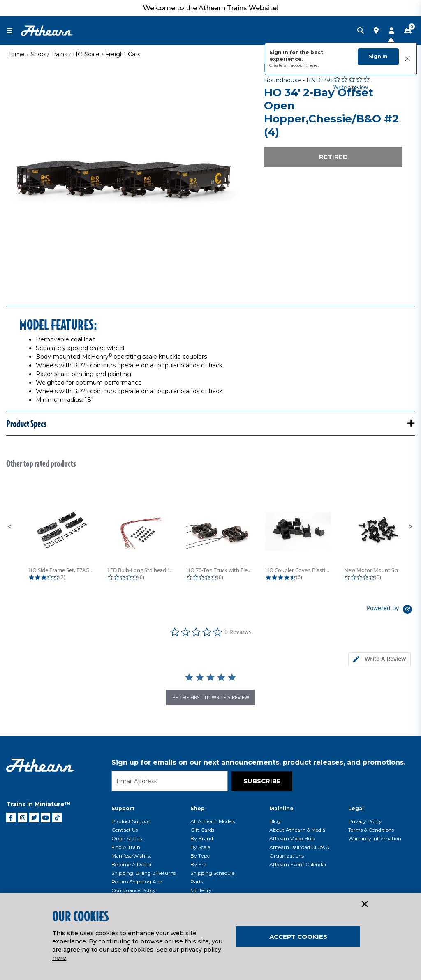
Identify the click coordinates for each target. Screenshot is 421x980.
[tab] (379, 659)
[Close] (364, 904)
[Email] (170, 781)
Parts (197, 882)
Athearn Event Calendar (298, 864)
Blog (275, 821)
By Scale (200, 847)
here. (313, 65)
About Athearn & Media (297, 830)
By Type (200, 856)
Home (15, 54)
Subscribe (262, 781)
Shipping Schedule (212, 873)
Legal (356, 808)
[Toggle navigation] (14, 31)
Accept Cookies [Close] (298, 937)
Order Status (127, 838)
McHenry (201, 890)
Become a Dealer (132, 864)
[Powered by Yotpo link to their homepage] (391, 610)
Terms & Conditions (371, 830)
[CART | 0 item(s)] (408, 31)
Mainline (281, 808)
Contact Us (125, 830)
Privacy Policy (365, 821)
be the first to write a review (211, 698)
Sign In (378, 56)
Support (123, 808)
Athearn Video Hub (292, 838)
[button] (10, 527)
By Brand (202, 838)
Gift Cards (202, 830)
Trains (59, 54)
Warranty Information (375, 838)
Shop (38, 54)
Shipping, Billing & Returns (143, 873)
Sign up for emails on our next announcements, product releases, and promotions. (258, 762)
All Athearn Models (213, 821)
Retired (333, 157)
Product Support (132, 821)
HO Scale (86, 54)
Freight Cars (123, 54)
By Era (198, 864)
